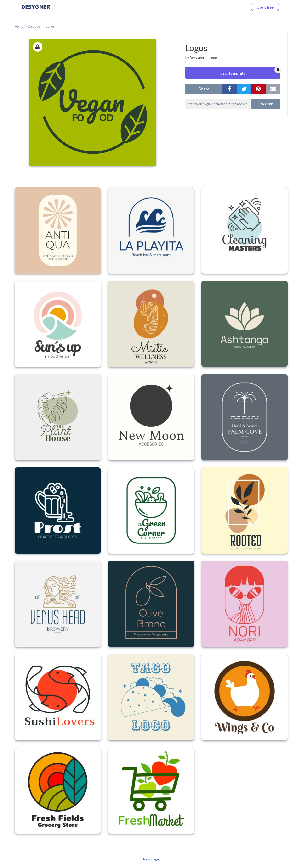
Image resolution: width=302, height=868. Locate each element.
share (204, 89)
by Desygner (195, 58)
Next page (151, 859)
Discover (35, 26)
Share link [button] (266, 104)
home (19, 26)
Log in (237, 7)
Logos (50, 26)
